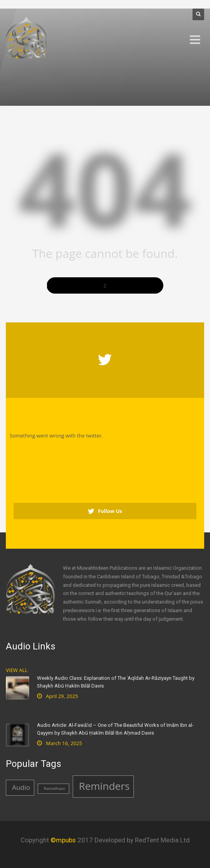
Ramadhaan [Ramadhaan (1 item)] (55, 788)
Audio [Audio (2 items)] (21, 787)
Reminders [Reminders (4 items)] (104, 786)
